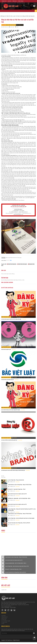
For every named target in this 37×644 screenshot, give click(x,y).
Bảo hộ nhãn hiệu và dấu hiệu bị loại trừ (7, 379)
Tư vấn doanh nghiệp (6, 621)
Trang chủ (4, 1)
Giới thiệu (4, 616)
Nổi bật (3, 476)
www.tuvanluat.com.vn (26, 213)
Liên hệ (9, 1)
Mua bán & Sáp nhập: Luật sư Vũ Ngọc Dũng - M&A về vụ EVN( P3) (19, 523)
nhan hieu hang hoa (12, 264)
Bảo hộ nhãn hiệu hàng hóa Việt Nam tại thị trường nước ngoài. (11, 319)
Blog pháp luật (5, 617)
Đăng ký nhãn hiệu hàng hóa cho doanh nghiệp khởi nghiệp (10, 410)
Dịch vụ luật (4, 618)
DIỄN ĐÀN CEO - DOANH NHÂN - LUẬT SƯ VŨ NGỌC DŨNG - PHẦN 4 (19, 498)
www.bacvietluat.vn (18, 213)
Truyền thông (5, 622)
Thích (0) (3, 258)
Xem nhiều (3, 477)
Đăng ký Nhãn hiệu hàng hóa (11, 25)
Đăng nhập (7, 280)
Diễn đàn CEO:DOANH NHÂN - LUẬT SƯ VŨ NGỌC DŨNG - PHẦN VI (16, 563)
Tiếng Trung (21, 1)
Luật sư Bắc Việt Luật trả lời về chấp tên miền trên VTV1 (17, 494)
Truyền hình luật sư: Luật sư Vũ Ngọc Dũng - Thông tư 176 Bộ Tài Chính (20, 485)
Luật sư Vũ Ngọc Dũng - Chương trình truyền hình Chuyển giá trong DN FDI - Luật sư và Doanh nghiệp (22, 510)
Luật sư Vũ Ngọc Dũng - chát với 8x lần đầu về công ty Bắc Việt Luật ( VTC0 (17, 566)
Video (3, 624)
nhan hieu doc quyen (22, 264)
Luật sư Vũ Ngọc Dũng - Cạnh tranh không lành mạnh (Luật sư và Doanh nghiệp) (21, 518)
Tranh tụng (4, 620)
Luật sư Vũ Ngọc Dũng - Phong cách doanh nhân (16, 480)
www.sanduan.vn (10, 213)
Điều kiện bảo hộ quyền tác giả (6, 349)
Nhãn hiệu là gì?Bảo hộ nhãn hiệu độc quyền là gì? (9, 440)
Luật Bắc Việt (4, 590)
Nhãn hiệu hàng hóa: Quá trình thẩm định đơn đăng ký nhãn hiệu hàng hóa (13, 470)
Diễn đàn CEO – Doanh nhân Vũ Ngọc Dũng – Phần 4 (17, 489)
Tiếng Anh (14, 1)
